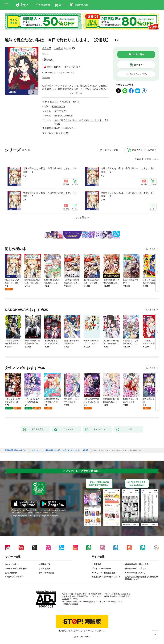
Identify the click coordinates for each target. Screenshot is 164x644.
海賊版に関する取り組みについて (106, 577)
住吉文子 (47, 48)
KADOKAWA (59, 106)
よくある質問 (45, 569)
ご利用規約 (96, 564)
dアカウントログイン (14, 577)
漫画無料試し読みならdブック (16, 450)
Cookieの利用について (135, 573)
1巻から (140, 159)
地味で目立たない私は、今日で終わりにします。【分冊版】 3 (50, 195)
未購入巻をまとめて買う (144, 150)
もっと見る (151, 249)
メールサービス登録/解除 (16, 569)
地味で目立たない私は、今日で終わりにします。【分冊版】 (67, 450)
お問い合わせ (11, 573)
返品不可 (46, 78)
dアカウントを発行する (70, 631)
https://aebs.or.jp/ (71, 604)
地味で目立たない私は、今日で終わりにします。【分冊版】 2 (128, 170)
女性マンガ (60, 111)
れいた (76, 102)
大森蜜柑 (58, 48)
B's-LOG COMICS (64, 116)
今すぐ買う (139, 54)
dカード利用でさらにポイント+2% (57, 73)
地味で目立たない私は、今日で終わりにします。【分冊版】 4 (128, 195)
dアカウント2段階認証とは (103, 573)
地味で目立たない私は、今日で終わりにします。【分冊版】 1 (50, 170)
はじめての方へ (12, 564)
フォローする (73, 48)
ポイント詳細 (71, 67)
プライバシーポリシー (101, 569)
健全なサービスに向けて (136, 569)
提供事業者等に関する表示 (137, 564)
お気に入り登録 (110, 150)
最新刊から (153, 159)
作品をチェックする (138, 74)
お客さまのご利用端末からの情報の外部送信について (142, 578)
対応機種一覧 (45, 564)
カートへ (139, 65)
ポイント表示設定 (46, 573)
